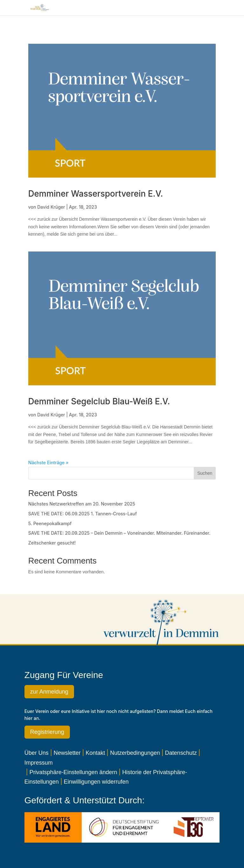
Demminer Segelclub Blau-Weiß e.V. (99, 401)
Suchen (205, 473)
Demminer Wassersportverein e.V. (96, 194)
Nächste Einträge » (48, 463)
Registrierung (47, 732)
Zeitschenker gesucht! (52, 543)
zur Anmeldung (49, 692)
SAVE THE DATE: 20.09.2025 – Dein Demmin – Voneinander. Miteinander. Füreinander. (119, 533)
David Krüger (51, 207)
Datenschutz (181, 753)
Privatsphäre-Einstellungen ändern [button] (73, 772)
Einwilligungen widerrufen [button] (96, 782)
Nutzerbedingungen (135, 753)
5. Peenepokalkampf (50, 523)
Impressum (39, 763)
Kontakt (95, 753)
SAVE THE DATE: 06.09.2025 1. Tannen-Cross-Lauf (83, 514)
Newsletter (67, 753)
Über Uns (37, 753)
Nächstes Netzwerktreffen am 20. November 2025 (82, 504)
